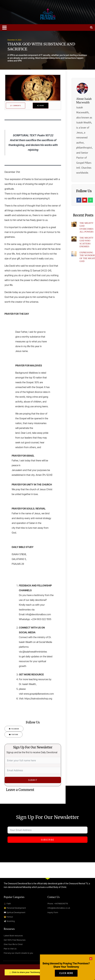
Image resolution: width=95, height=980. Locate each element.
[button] (91, 961)
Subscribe (48, 840)
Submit (33, 780)
